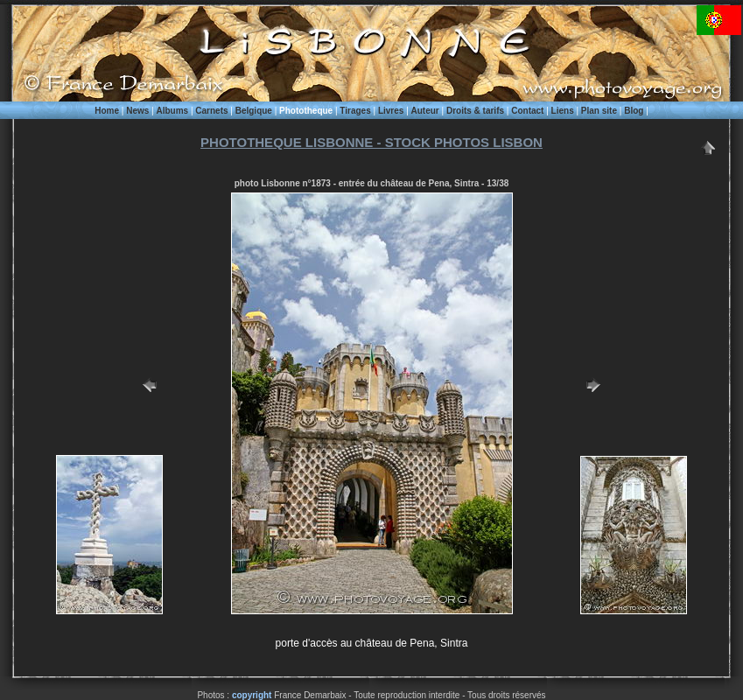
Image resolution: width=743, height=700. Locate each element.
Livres (391, 111)
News (137, 111)
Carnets (211, 111)
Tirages (355, 111)
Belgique (254, 111)
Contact (527, 111)
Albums (172, 111)
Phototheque (306, 111)
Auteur (425, 111)
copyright (252, 695)
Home (107, 111)
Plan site (599, 111)
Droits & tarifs (475, 111)
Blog (634, 111)
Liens (563, 111)
